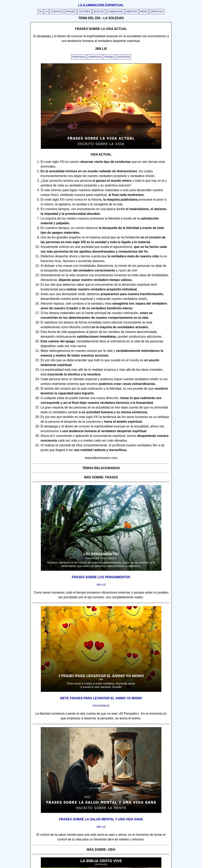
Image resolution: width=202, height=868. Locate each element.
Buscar (99, 12)
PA (40, 12)
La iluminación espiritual (101, 5)
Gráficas (157, 12)
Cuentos (57, 12)
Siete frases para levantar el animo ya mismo (101, 698)
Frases (71, 12)
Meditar (132, 12)
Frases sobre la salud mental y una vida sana (101, 819)
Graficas (95, 57)
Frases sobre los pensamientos (101, 577)
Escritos (124, 57)
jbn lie (101, 585)
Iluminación (115, 12)
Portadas (79, 57)
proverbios (101, 706)
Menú (144, 12)
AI (46, 12)
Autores (85, 12)
